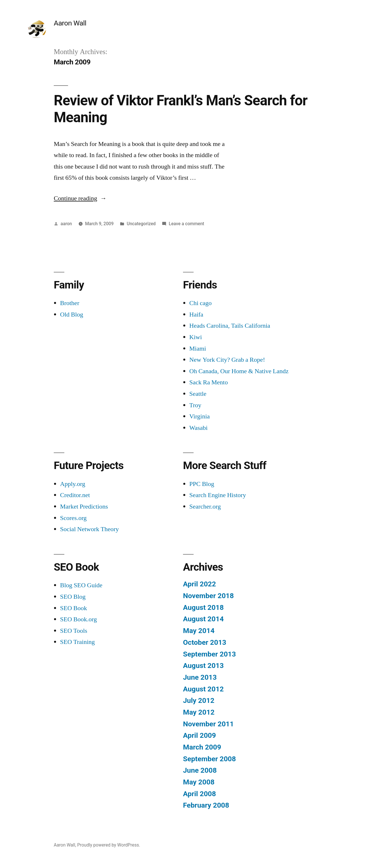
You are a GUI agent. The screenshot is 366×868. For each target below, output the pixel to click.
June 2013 (200, 677)
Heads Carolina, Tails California (230, 326)
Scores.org (73, 518)
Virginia (200, 416)
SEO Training (77, 642)
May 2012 (199, 712)
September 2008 (209, 759)
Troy (195, 405)
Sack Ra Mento (209, 382)
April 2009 (199, 735)
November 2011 (208, 724)
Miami (198, 349)
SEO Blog (73, 597)
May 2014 (199, 631)
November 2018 (208, 596)
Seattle (198, 394)
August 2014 (203, 619)
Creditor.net (75, 495)
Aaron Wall (70, 23)
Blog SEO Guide (81, 585)
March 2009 (202, 747)
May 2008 (199, 782)
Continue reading (80, 198)
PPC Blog (202, 484)
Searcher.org (205, 507)
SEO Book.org (78, 619)
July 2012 (199, 700)
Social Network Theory (89, 529)
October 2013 (205, 642)
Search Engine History (218, 495)
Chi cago (200, 303)
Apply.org (73, 484)
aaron (66, 224)
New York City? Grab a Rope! (227, 360)
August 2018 (203, 607)
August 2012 (203, 689)
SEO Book (73, 608)
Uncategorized (141, 224)
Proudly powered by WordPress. (109, 845)
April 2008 (199, 794)
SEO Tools (74, 631)
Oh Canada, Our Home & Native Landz (239, 371)
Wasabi (198, 428)
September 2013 (209, 654)
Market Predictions (84, 507)
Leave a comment (186, 224)
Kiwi (196, 337)
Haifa (196, 315)
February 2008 (206, 805)
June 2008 (200, 770)
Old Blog (72, 315)
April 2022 (199, 584)
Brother (70, 303)
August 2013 (203, 666)
